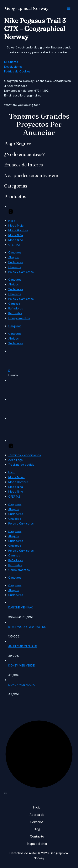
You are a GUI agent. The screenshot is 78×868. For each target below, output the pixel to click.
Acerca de (37, 815)
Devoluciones (13, 67)
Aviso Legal (16, 460)
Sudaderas (16, 262)
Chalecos (15, 267)
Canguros (15, 252)
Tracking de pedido (21, 465)
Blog (37, 829)
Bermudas (15, 313)
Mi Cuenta (11, 62)
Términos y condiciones (25, 455)
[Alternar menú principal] (69, 8)
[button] (9, 370)
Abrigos (14, 257)
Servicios (37, 822)
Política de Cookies (17, 71)
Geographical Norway (27, 8)
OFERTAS (14, 245)
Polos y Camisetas (21, 272)
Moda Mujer (16, 226)
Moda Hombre (18, 230)
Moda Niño (16, 240)
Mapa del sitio (37, 844)
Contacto (37, 836)
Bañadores (16, 308)
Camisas (14, 304)
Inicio (12, 221)
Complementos (19, 318)
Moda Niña (16, 235)
